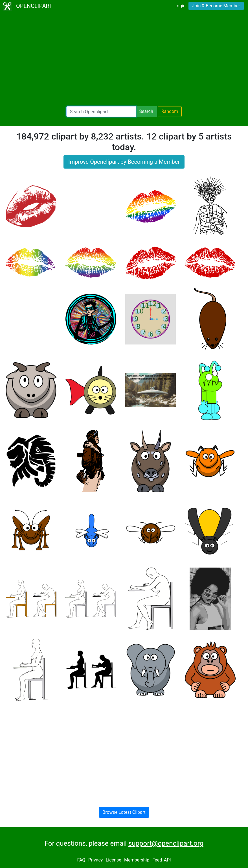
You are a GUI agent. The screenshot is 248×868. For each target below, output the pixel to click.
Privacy (96, 860)
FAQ (81, 860)
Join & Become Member (216, 6)
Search (146, 111)
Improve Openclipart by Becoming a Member (124, 162)
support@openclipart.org (166, 843)
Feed (157, 860)
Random (170, 111)
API (167, 860)
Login (180, 6)
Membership (137, 860)
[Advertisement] (124, 59)
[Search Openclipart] (101, 112)
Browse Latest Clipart (124, 812)
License (114, 860)
